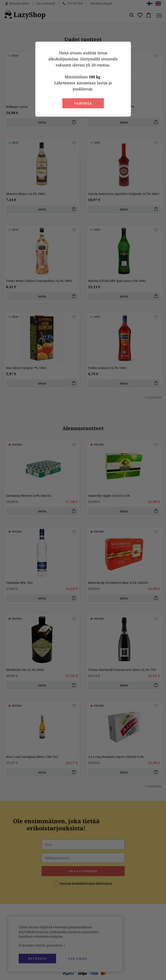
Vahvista (83, 103)
